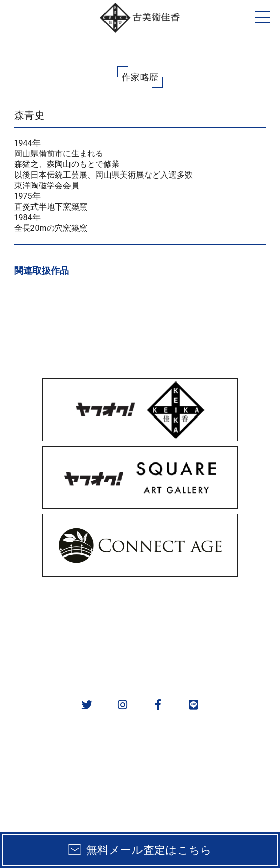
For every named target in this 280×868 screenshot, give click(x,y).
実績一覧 (70, 631)
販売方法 (70, 605)
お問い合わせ (210, 658)
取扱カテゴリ (210, 605)
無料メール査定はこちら (149, 850)
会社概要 (70, 658)
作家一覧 (210, 631)
